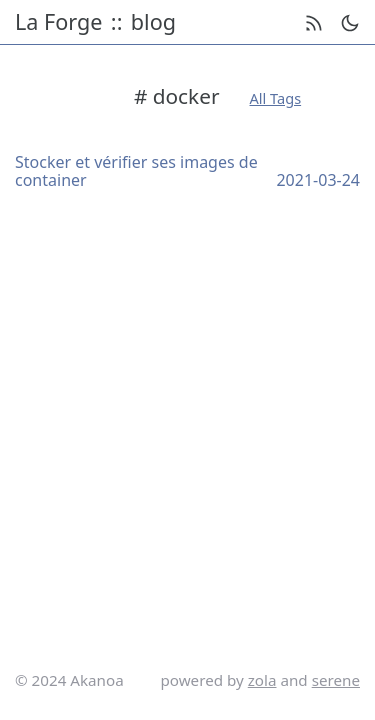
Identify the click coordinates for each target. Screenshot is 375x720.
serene (336, 680)
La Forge (58, 22)
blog (153, 22)
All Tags (276, 98)
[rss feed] (314, 23)
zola (262, 680)
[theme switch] (350, 23)
